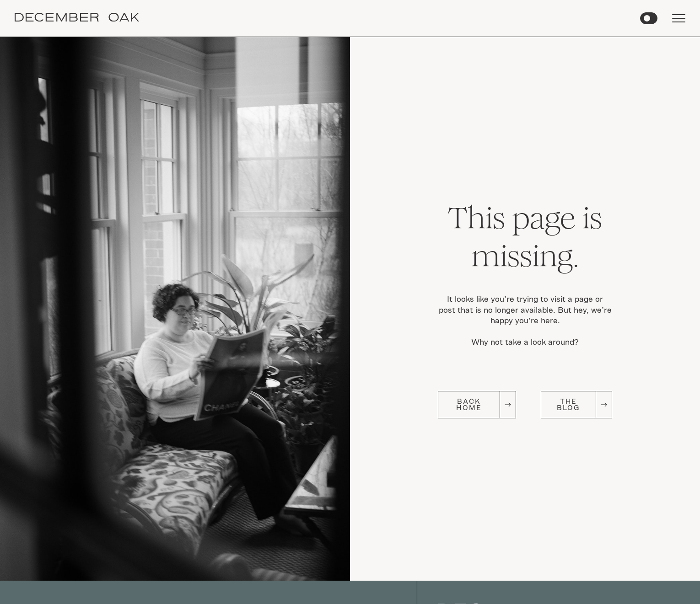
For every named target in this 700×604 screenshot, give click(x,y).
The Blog (568, 404)
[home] (77, 19)
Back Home (469, 404)
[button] (649, 18)
